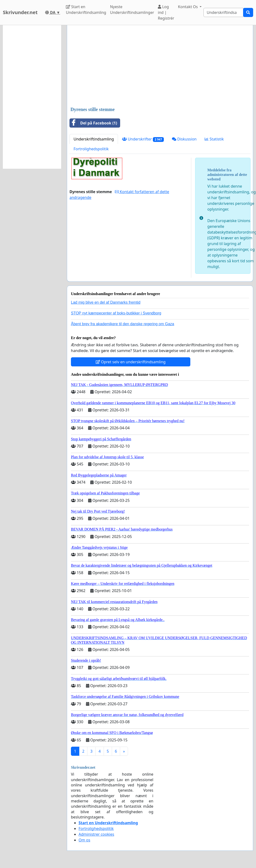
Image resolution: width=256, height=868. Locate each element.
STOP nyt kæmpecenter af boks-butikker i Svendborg (116, 313)
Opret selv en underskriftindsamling (131, 362)
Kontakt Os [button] (188, 7)
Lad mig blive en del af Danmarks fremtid (106, 302)
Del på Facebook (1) (93, 123)
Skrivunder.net (20, 12)
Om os (84, 840)
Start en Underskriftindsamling (86, 10)
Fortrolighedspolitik (91, 149)
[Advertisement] (160, 66)
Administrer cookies (96, 834)
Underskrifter (143, 139)
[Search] (223, 12)
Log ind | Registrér (166, 12)
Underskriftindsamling (94, 139)
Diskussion (184, 139)
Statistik (214, 139)
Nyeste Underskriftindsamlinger (132, 10)
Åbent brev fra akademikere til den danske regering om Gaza (123, 324)
